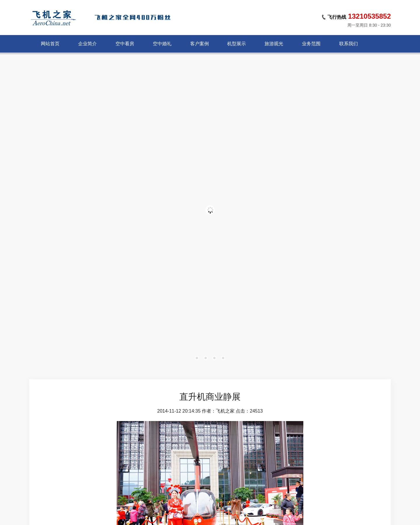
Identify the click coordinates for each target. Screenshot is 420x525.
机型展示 (237, 44)
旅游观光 (274, 44)
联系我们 (349, 44)
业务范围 (311, 44)
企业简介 (87, 44)
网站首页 (50, 44)
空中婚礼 (162, 44)
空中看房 (125, 44)
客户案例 (199, 44)
